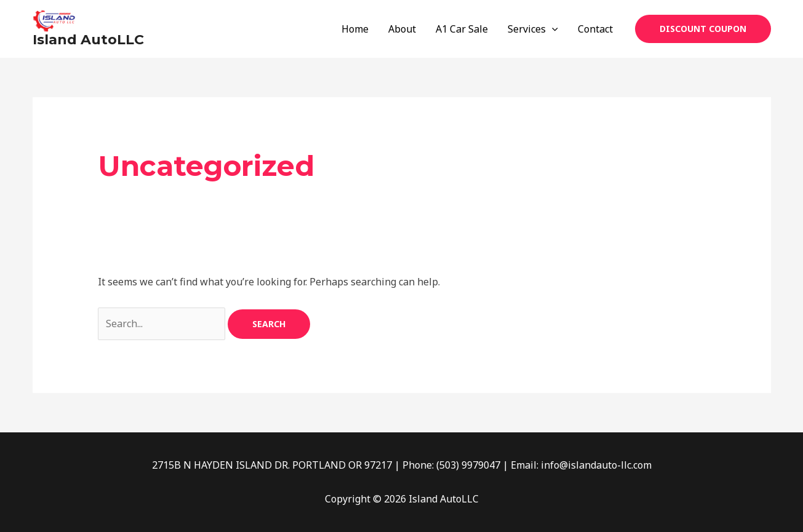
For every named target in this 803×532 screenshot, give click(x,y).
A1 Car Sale (462, 29)
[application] (552, 29)
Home (355, 29)
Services (533, 29)
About (402, 29)
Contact (595, 29)
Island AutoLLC (88, 40)
